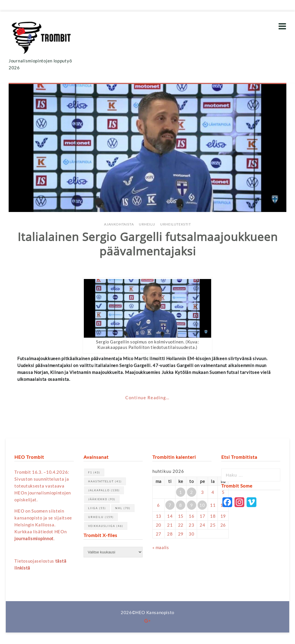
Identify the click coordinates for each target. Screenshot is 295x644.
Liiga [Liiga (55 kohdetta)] (97, 508)
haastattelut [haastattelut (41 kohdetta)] (105, 481)
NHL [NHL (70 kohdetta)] (123, 508)
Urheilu (147, 224)
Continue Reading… (147, 398)
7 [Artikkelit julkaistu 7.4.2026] (170, 505)
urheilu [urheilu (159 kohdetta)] (101, 517)
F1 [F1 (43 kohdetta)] (94, 472)
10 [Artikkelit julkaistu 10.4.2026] (202, 505)
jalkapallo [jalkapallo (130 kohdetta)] (104, 490)
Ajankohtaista (119, 224)
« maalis (161, 547)
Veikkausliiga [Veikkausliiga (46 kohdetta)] (106, 526)
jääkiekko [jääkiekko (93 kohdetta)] (102, 499)
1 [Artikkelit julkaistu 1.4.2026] (181, 492)
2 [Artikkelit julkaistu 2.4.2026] (192, 492)
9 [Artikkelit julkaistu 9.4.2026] (192, 505)
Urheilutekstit (175, 224)
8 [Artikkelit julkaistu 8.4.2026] (181, 505)
